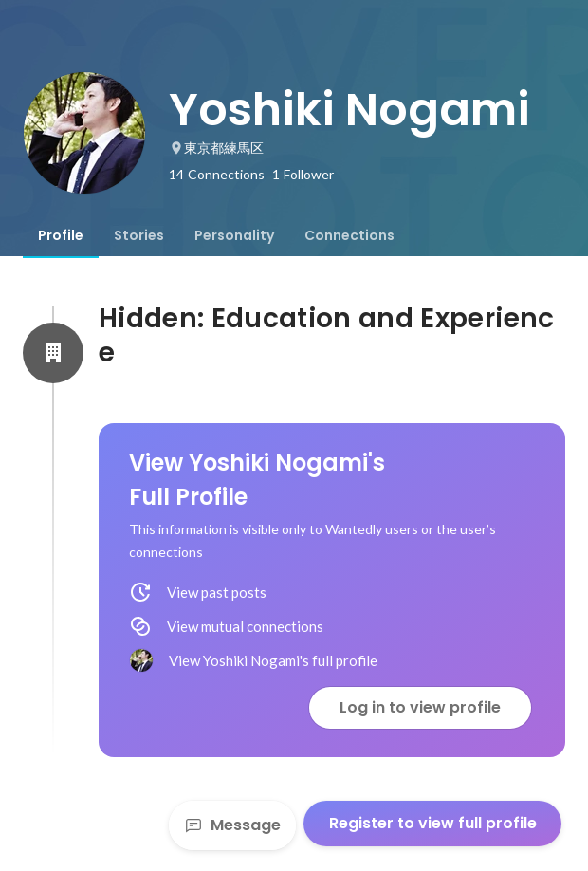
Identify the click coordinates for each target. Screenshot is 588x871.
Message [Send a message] (232, 825)
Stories (139, 235)
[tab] (61, 235)
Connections (349, 235)
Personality (234, 235)
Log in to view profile (420, 707)
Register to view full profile (433, 823)
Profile (61, 235)
